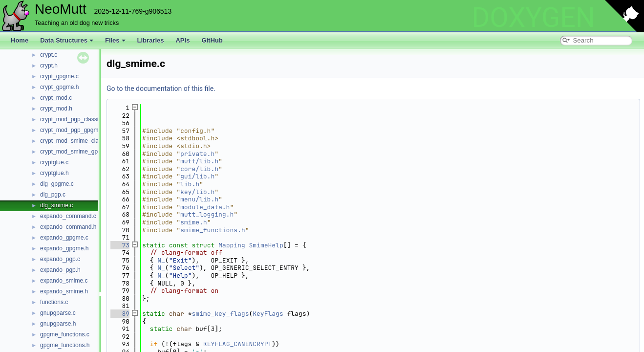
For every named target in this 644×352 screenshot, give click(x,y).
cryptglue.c (54, 162)
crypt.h (49, 66)
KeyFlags (268, 314)
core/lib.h (199, 169)
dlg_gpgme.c (57, 184)
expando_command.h (68, 227)
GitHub (212, 40)
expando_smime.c (64, 281)
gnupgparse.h (58, 324)
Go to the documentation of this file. (161, 88)
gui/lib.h (197, 176)
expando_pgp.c (60, 259)
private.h (197, 154)
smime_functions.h (213, 230)
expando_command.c (68, 216)
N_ (161, 260)
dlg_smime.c (56, 205)
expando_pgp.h (60, 270)
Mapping (232, 245)
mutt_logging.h (207, 214)
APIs (182, 40)
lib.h (190, 184)
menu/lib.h (199, 199)
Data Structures (67, 40)
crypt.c (49, 55)
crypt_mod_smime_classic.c (77, 141)
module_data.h (205, 207)
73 (120, 245)
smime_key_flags (220, 314)
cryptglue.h (54, 173)
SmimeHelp (266, 245)
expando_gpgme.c (64, 238)
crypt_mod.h (56, 109)
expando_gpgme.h (64, 248)
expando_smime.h (64, 291)
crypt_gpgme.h (59, 87)
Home (20, 40)
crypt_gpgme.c (59, 76)
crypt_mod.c (56, 98)
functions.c (54, 302)
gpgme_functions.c (65, 334)
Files (115, 40)
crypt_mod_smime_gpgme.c (77, 152)
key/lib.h (197, 192)
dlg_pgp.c (53, 195)
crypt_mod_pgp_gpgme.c (73, 130)
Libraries (151, 40)
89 (120, 314)
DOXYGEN (533, 18)
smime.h (194, 222)
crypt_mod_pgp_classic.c (73, 119)
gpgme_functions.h (65, 345)
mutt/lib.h (199, 161)
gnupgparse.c (58, 313)
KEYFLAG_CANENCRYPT (237, 344)
